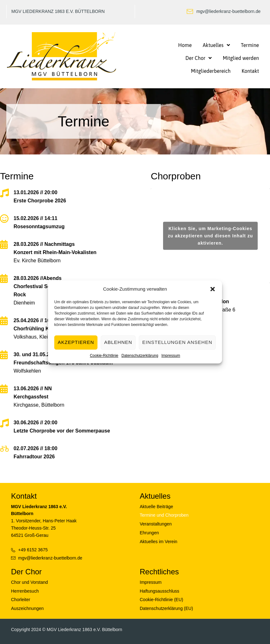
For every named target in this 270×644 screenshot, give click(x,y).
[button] (213, 289)
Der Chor (26, 572)
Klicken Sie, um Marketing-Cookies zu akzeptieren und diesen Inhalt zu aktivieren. (210, 235)
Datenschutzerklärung (140, 356)
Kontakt (24, 496)
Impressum (171, 356)
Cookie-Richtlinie (104, 356)
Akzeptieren (76, 342)
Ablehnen (118, 342)
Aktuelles (155, 496)
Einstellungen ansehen (177, 342)
